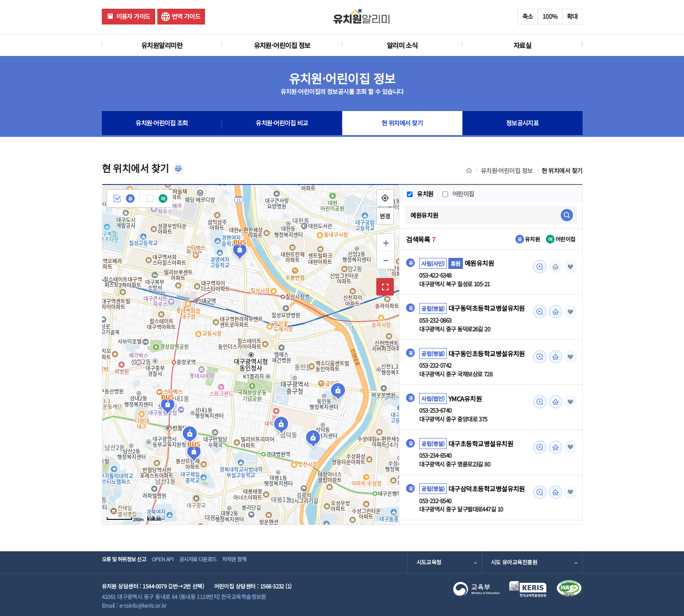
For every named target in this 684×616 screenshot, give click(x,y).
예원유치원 (479, 263)
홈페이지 (554, 267)
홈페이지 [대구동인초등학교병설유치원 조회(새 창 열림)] (554, 358)
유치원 (420, 194)
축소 (528, 16)
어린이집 (459, 194)
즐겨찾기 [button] (570, 267)
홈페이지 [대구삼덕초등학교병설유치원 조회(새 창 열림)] (554, 494)
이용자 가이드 (133, 16)
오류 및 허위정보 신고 (127, 562)
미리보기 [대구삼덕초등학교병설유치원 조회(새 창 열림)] (538, 494)
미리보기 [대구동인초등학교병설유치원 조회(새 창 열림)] (538, 358)
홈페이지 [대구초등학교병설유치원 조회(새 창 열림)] (554, 449)
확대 (572, 16)
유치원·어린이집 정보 (282, 45)
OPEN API (174, 562)
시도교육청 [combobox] (429, 562)
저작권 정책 (262, 562)
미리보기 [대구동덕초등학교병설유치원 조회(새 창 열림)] (538, 312)
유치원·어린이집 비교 (282, 124)
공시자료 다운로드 (217, 562)
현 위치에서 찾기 (402, 124)
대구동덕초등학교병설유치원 (487, 309)
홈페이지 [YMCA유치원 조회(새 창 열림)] (554, 403)
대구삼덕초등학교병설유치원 (487, 491)
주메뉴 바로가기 (0, 0)
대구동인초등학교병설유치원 (487, 354)
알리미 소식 (402, 45)
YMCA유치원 (465, 400)
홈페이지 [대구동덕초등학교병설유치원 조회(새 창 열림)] (554, 312)
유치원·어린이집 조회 (162, 124)
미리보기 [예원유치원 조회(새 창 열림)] (538, 267)
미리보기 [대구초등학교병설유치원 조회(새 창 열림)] (538, 449)
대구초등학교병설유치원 (481, 445)
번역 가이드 (186, 16)
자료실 (522, 45)
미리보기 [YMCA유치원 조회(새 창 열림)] (538, 403)
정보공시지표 (523, 124)
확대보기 (385, 287)
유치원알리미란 (162, 45)
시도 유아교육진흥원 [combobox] (514, 562)
